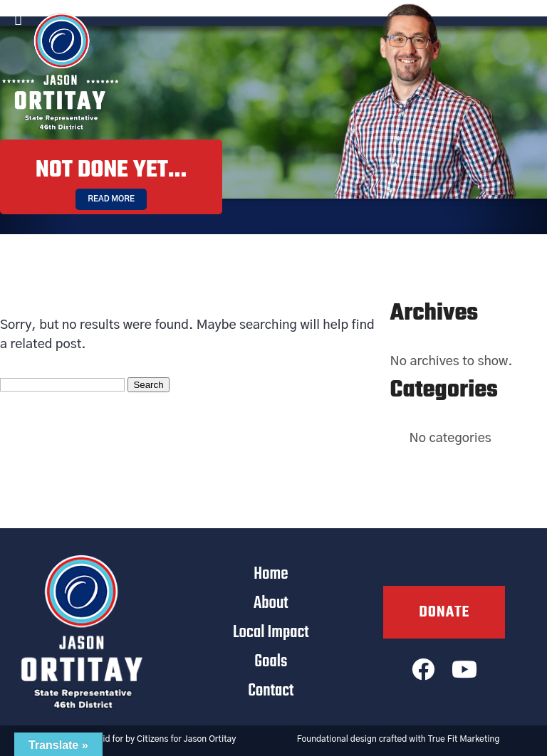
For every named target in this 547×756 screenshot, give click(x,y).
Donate (444, 612)
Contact (271, 691)
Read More (111, 199)
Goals (271, 662)
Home (271, 574)
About (271, 603)
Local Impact (271, 632)
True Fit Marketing (464, 739)
